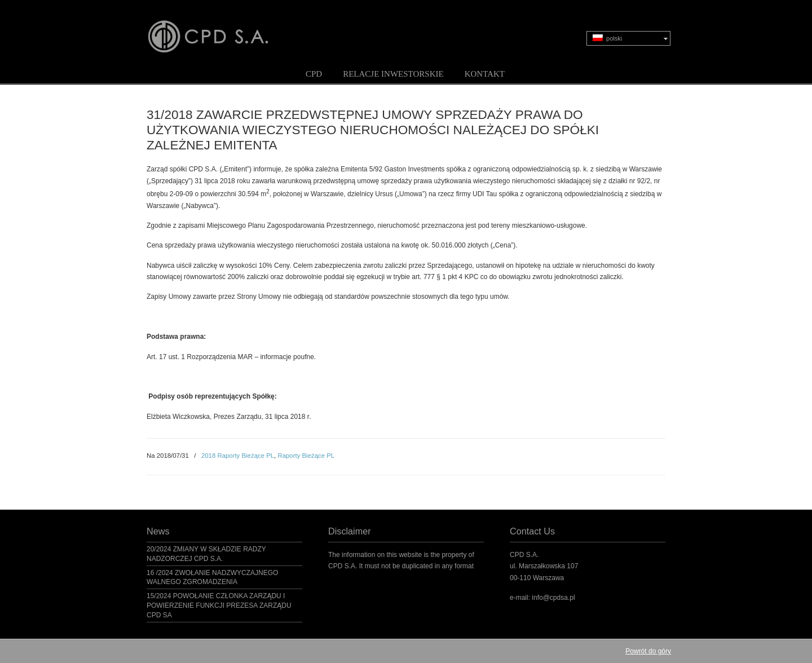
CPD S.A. (222, 29)
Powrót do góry (648, 651)
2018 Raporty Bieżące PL (238, 456)
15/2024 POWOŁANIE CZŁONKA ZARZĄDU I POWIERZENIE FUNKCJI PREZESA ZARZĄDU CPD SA (219, 605)
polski (607, 38)
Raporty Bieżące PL (306, 456)
